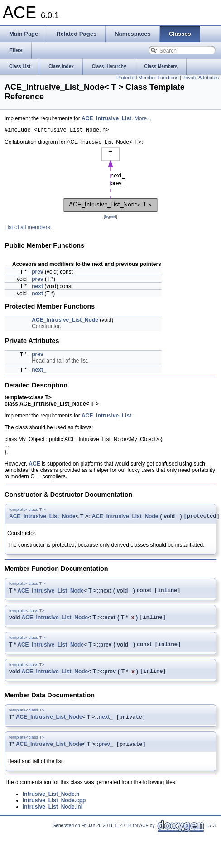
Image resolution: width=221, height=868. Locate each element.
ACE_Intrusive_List (106, 118)
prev (37, 273)
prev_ (39, 356)
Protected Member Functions (147, 78)
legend (110, 218)
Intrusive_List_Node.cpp (54, 809)
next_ (39, 371)
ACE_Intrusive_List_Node (65, 321)
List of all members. (28, 229)
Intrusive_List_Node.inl (53, 816)
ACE (34, 465)
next (37, 288)
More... (143, 118)
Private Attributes (200, 78)
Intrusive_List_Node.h (51, 803)
